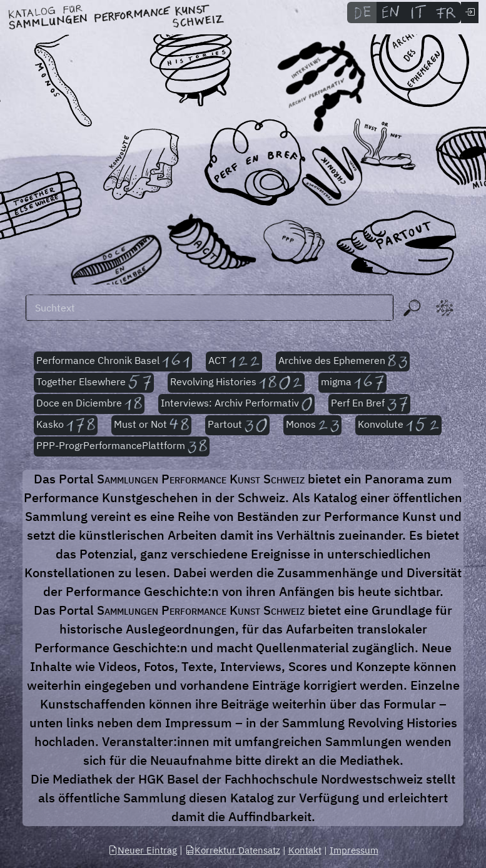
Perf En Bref (369, 404)
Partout (237, 425)
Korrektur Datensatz (233, 850)
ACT (234, 361)
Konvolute (398, 425)
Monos (312, 425)
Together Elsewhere (94, 383)
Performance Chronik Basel (113, 361)
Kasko (66, 425)
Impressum (354, 850)
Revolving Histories (236, 383)
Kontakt (305, 850)
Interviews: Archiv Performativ (237, 404)
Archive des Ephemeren (343, 361)
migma (352, 383)
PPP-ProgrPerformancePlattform (122, 447)
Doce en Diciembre (89, 404)
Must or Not (151, 425)
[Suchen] (210, 308)
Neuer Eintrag (143, 850)
